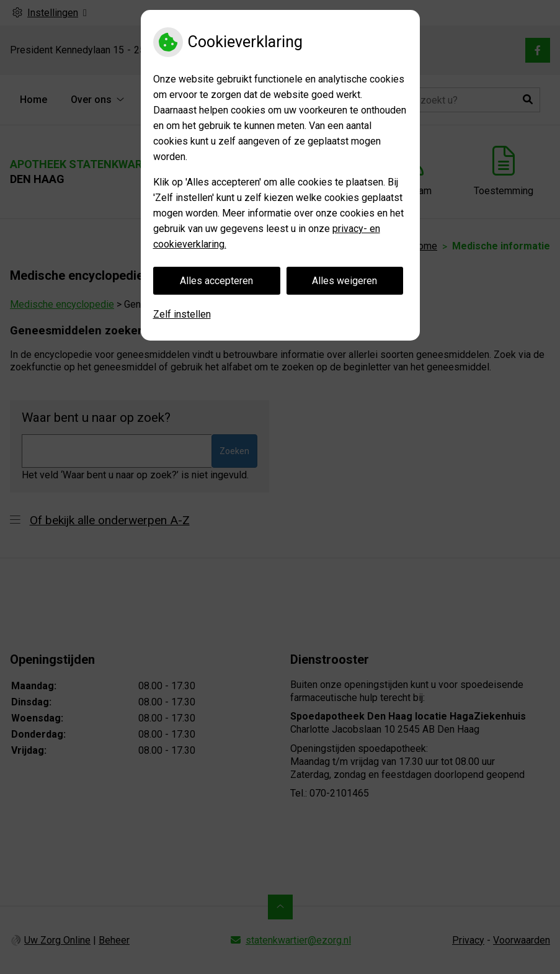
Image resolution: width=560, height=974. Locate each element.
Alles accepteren (216, 281)
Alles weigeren (344, 281)
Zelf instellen (182, 314)
